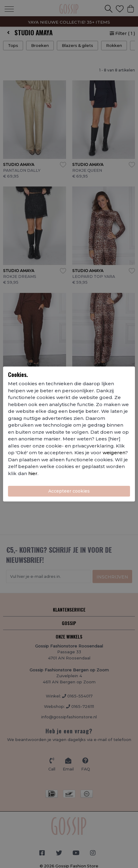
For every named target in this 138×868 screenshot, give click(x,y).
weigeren (114, 453)
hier (33, 473)
